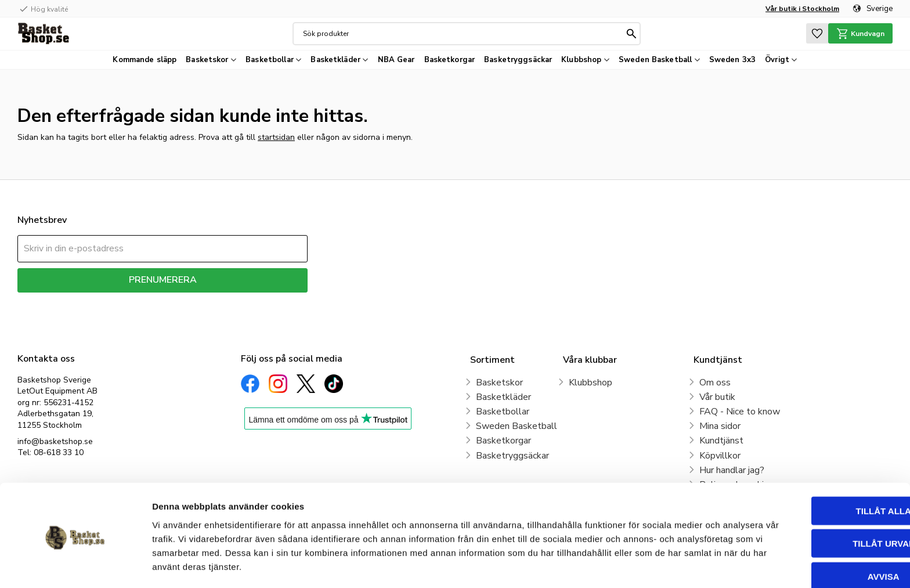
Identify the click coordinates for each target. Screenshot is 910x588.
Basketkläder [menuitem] (335, 60)
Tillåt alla (813, 472)
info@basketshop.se (55, 441)
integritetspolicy (203, 301)
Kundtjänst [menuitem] (721, 441)
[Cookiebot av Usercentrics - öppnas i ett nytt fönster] (75, 565)
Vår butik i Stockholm (802, 9)
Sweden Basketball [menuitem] (655, 60)
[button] (815, 33)
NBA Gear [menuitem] (396, 60)
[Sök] (630, 34)
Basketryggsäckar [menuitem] (518, 60)
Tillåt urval (813, 505)
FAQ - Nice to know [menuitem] (740, 412)
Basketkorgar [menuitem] (450, 60)
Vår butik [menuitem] (717, 397)
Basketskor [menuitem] (207, 60)
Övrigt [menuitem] (777, 60)
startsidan (276, 137)
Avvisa (813, 537)
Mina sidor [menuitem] (720, 426)
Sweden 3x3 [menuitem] (732, 60)
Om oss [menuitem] (715, 383)
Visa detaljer (630, 565)
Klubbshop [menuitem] (581, 60)
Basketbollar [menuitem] (270, 60)
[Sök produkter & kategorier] (462, 34)
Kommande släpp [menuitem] (145, 60)
